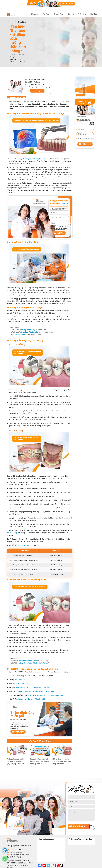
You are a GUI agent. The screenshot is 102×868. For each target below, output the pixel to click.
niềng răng (15, 141)
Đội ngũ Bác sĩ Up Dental (24, 35)
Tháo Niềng (82, 14)
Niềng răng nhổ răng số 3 (28, 634)
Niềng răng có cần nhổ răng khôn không (33, 637)
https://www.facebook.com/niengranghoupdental (33, 661)
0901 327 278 (16, 824)
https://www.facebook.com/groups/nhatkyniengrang (46, 669)
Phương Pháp (58, 14)
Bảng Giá (71, 14)
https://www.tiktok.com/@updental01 (32, 673)
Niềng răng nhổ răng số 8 (29, 306)
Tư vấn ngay (37, 65)
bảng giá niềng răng (22, 519)
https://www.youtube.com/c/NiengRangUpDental (37, 665)
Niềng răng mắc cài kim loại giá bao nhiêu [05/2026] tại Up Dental (16, 735)
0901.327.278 (20, 653)
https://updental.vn (22, 657)
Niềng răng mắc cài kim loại (19, 308)
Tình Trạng (46, 14)
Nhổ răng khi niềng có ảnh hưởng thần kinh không (33, 133)
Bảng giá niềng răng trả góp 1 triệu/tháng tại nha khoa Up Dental (39, 735)
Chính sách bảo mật (44, 866)
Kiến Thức (94, 14)
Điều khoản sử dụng (58, 866)
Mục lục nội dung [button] (17, 71)
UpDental (22, 866)
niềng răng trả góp (29, 303)
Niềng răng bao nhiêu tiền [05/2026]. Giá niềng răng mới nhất (62, 735)
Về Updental (34, 14)
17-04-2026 (53, 35)
